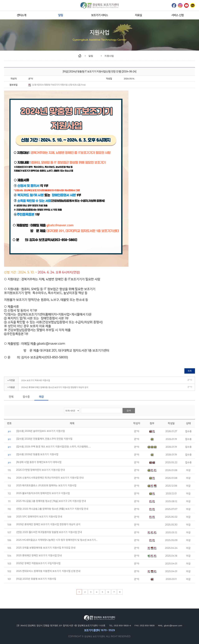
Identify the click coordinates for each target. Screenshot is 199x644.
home (81, 56)
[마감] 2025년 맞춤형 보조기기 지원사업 (36, 579)
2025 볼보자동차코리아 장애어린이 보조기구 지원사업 (43, 493)
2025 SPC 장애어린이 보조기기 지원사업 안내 (39, 517)
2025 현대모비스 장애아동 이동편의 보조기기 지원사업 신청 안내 (48, 571)
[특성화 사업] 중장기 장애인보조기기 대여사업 (39, 462)
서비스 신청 (177, 15)
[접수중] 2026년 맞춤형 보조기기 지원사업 (37, 454)
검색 (129, 410)
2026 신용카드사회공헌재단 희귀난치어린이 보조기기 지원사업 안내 (50, 478)
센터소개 (21, 15)
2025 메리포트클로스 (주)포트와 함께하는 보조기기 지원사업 (46, 485)
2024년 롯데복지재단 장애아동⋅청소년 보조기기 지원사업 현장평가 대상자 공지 (55, 387)
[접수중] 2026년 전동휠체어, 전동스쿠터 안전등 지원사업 (44, 439)
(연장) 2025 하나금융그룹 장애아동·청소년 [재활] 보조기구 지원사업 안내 (52, 509)
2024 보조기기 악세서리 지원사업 (36, 380)
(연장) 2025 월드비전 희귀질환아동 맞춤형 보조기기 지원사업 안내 (49, 532)
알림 (60, 15)
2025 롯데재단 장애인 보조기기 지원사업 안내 (39, 555)
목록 (190, 371)
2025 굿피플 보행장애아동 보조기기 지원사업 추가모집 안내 (46, 548)
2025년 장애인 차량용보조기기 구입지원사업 (38, 563)
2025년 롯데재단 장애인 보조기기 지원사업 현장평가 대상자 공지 (48, 524)
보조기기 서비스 (100, 15)
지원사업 (109, 56)
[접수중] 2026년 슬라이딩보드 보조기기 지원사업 (40, 431)
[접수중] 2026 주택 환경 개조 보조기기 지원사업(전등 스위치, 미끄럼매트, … (53, 447)
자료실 (138, 15)
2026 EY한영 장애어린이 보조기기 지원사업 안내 (40, 470)
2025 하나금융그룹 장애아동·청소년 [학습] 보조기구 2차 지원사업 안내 (51, 501)
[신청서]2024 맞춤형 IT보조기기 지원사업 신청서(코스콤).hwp (57, 85)
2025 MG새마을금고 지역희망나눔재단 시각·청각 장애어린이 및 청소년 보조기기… (57, 540)
